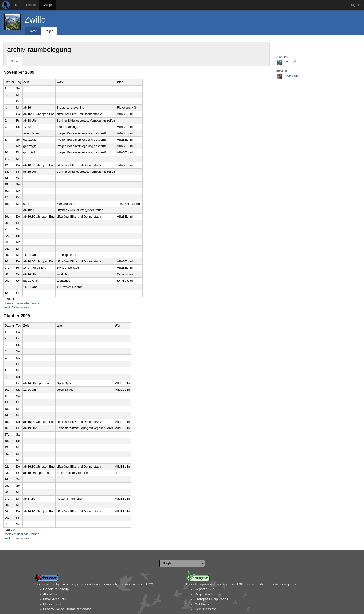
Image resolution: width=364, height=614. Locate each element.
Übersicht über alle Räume (21, 303)
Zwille (35, 20)
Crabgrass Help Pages (211, 599)
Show (15, 61)
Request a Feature (208, 594)
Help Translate (205, 609)
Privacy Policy (54, 609)
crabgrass (227, 584)
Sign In (356, 5)
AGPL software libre (251, 584)
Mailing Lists (52, 604)
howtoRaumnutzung (17, 307)
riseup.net (68, 584)
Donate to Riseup (56, 589)
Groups (48, 5)
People (31, 5)
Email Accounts (55, 599)
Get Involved (204, 604)
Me (17, 5)
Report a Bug (205, 589)
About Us (50, 594)
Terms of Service (79, 609)
